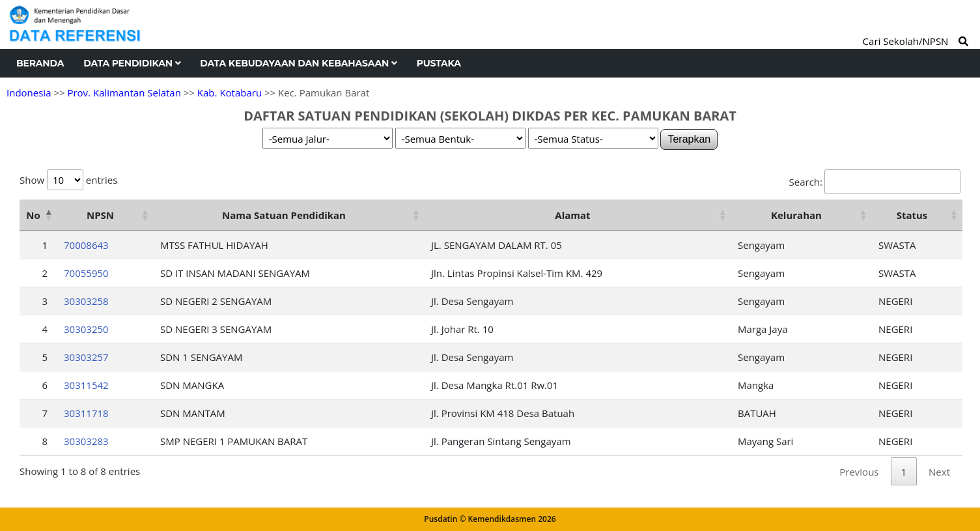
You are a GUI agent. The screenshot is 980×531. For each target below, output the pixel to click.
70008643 (86, 245)
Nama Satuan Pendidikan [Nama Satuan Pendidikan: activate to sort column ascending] (284, 215)
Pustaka (439, 63)
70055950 (86, 273)
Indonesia (29, 93)
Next (939, 472)
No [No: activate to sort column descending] (33, 215)
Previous (859, 472)
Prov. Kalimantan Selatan (124, 93)
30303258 (86, 301)
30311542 (86, 385)
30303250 (86, 329)
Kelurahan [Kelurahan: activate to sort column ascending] (796, 215)
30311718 (86, 413)
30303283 (86, 441)
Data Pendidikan (132, 63)
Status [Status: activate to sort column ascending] (912, 215)
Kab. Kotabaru (230, 93)
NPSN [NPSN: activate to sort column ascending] (100, 215)
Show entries (68, 180)
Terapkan (689, 139)
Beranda (40, 63)
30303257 (86, 357)
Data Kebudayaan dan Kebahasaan (298, 63)
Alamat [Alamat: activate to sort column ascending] (572, 215)
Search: (875, 182)
